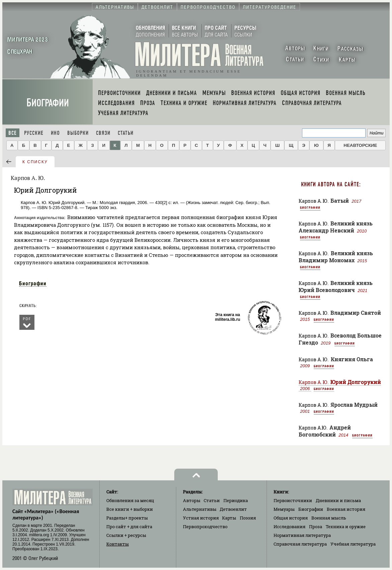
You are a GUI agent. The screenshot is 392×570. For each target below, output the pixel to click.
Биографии (48, 103)
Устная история (201, 518)
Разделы (127, 518)
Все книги (130, 509)
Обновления (130, 500)
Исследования (289, 527)
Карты (229, 518)
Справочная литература (300, 544)
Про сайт (129, 527)
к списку (35, 162)
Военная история (346, 509)
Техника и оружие (346, 527)
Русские (34, 133)
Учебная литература (353, 544)
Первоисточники (293, 500)
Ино (55, 133)
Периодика (236, 500)
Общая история (291, 518)
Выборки (78, 133)
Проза (316, 527)
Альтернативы (200, 509)
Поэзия (248, 518)
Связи (103, 133)
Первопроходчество (205, 527)
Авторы (192, 500)
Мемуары (284, 509)
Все (13, 133)
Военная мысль (329, 518)
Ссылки (126, 535)
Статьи (126, 133)
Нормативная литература (302, 535)
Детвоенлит (233, 509)
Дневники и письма (338, 500)
